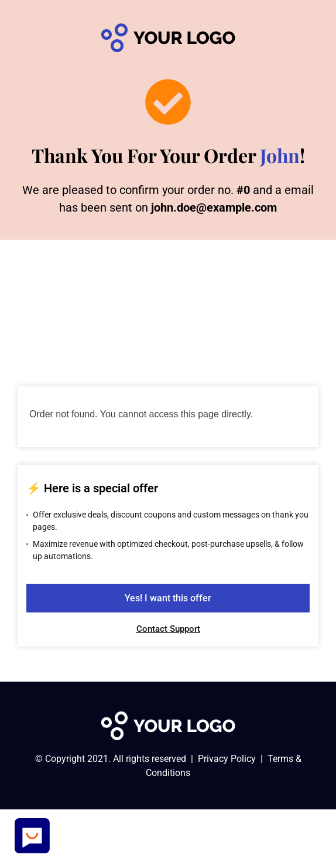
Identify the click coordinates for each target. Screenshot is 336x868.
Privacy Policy (227, 759)
